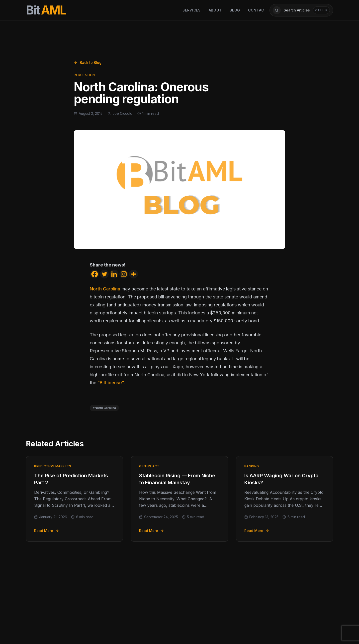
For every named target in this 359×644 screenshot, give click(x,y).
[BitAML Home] (46, 10)
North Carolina (105, 289)
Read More (47, 531)
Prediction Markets (53, 466)
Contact (257, 10)
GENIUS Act (149, 466)
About (215, 10)
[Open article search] (301, 10)
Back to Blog (88, 63)
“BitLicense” (111, 383)
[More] (134, 274)
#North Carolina (104, 408)
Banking (252, 466)
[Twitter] (104, 274)
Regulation (84, 75)
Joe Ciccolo (122, 113)
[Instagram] (124, 274)
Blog (235, 10)
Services (192, 10)
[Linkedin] (114, 274)
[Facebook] (95, 274)
